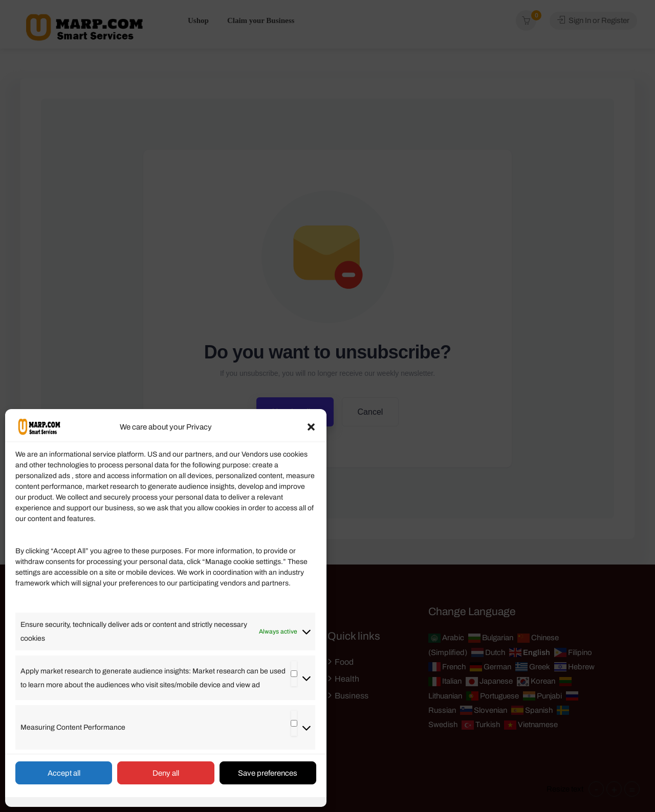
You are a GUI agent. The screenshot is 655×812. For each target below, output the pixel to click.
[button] (311, 427)
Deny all (166, 773)
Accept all (64, 773)
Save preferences (268, 773)
